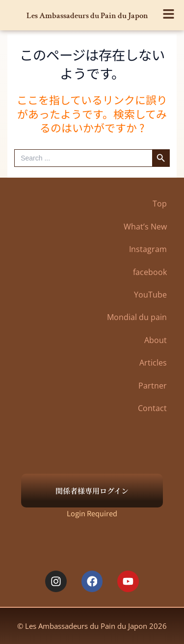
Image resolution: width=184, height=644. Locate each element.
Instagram (148, 249)
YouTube (150, 295)
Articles (153, 363)
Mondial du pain (137, 317)
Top (160, 204)
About (156, 340)
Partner (153, 386)
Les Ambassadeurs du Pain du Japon (87, 16)
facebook (150, 272)
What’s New (145, 227)
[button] (169, 11)
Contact (152, 408)
